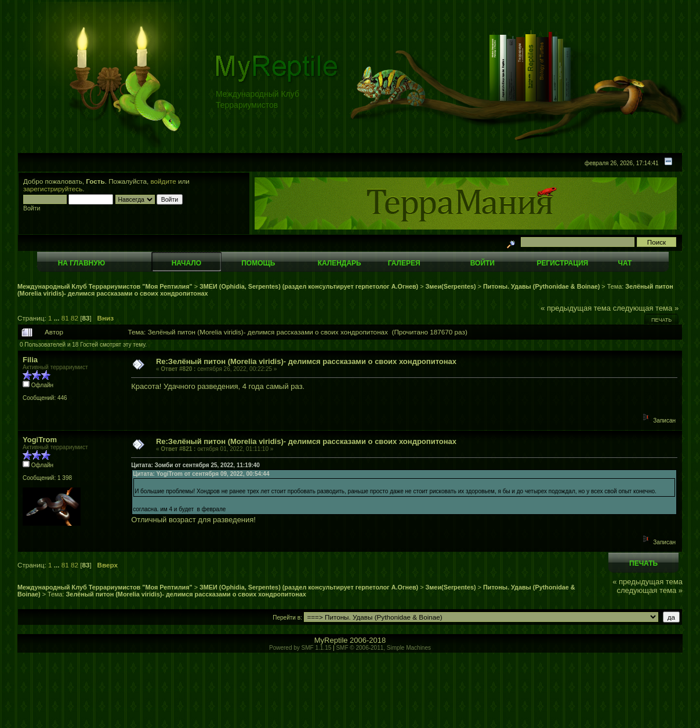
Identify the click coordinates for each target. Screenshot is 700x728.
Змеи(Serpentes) (451, 286)
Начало (186, 263)
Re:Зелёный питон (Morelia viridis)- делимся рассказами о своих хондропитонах (306, 361)
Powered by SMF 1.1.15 (300, 648)
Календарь (340, 263)
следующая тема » (646, 308)
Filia (30, 360)
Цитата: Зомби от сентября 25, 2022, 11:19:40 (195, 465)
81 (65, 318)
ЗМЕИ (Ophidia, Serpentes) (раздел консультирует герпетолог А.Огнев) (309, 286)
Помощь (258, 263)
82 (75, 318)
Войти (483, 263)
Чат (625, 263)
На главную (81, 263)
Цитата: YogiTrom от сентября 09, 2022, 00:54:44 (201, 474)
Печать (661, 320)
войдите (164, 181)
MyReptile (331, 640)
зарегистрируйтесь (53, 189)
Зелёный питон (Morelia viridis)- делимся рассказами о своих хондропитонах (186, 594)
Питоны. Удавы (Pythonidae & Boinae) (541, 286)
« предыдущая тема (576, 308)
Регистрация (562, 263)
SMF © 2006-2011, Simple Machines (383, 648)
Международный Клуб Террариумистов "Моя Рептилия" (105, 286)
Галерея (404, 263)
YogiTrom (40, 440)
